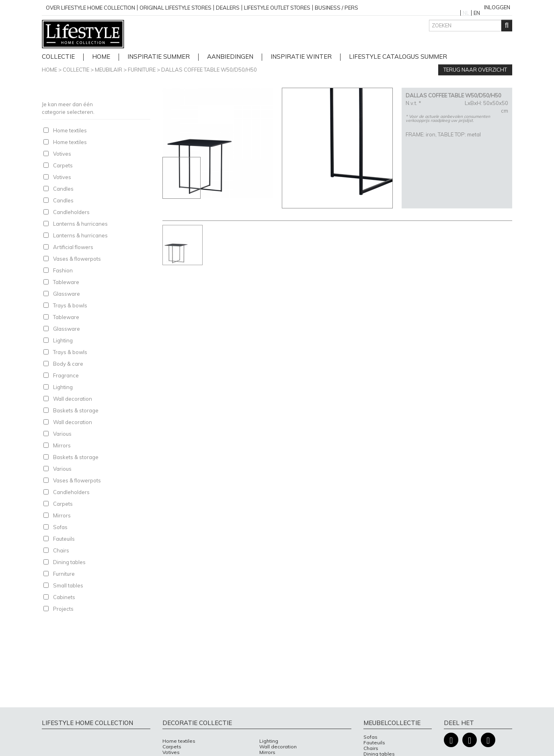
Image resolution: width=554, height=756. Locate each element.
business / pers (337, 8)
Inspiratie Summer (159, 57)
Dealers (228, 8)
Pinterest (488, 740)
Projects (63, 609)
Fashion (63, 270)
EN (477, 13)
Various (62, 434)
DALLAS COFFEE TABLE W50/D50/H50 (209, 70)
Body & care (68, 364)
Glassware (67, 294)
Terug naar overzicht (475, 70)
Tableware (66, 282)
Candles (63, 189)
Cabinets (64, 597)
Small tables (68, 585)
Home (49, 70)
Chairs (61, 550)
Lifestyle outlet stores (277, 8)
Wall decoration (73, 399)
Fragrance (66, 375)
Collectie (58, 57)
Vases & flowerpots (77, 259)
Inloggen (497, 7)
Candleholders (71, 212)
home (101, 57)
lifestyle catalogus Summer (398, 57)
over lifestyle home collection (90, 8)
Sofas (60, 527)
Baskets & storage (76, 410)
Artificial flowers (73, 247)
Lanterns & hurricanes (80, 224)
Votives (62, 154)
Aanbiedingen (230, 57)
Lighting (63, 340)
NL (466, 13)
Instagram (470, 740)
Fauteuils (64, 539)
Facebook (451, 740)
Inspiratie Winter (301, 57)
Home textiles (70, 130)
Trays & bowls (70, 305)
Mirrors (62, 445)
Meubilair (109, 70)
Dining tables (69, 562)
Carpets (63, 165)
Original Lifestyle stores (175, 8)
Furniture (142, 70)
